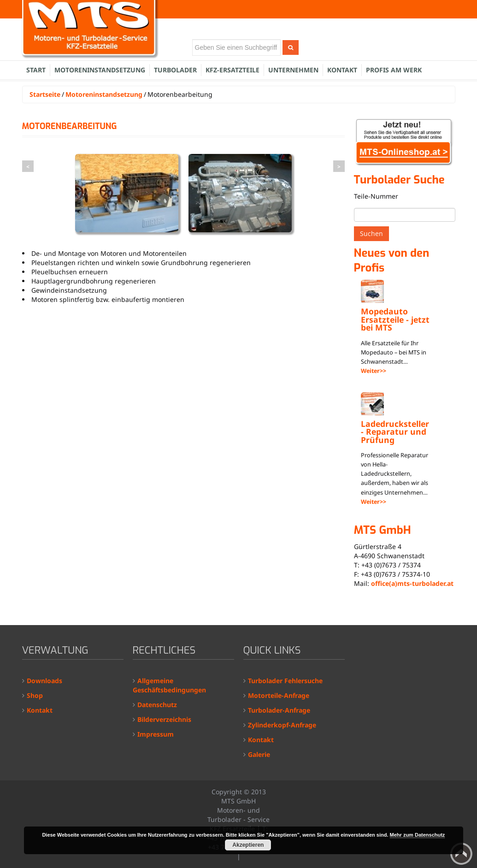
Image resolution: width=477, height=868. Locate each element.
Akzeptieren (248, 845)
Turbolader (175, 70)
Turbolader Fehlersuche (285, 681)
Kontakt (342, 70)
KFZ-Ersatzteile (233, 70)
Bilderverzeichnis (164, 719)
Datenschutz (157, 705)
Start (36, 70)
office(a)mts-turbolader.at (412, 583)
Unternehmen (293, 70)
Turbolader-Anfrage (279, 710)
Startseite (45, 94)
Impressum (156, 734)
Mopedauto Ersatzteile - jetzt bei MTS (395, 319)
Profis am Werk (394, 70)
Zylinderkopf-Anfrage (282, 725)
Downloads (44, 681)
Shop (35, 695)
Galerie (259, 754)
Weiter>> (374, 371)
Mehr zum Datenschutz (418, 835)
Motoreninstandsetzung (100, 70)
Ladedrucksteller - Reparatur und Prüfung (395, 432)
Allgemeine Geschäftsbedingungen (169, 685)
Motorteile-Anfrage (279, 695)
